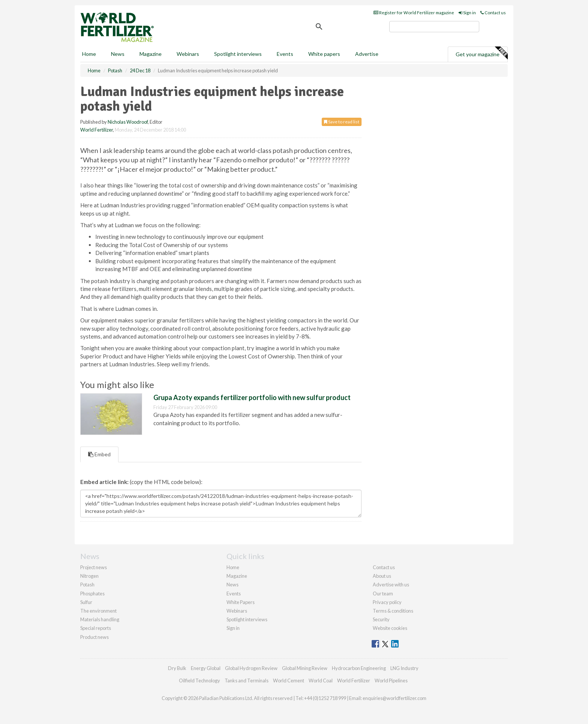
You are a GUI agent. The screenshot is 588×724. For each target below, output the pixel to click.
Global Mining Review (305, 668)
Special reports (96, 628)
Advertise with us (391, 585)
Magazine (151, 54)
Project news (94, 567)
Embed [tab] (99, 454)
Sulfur (86, 602)
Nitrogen (89, 576)
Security (381, 619)
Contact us (493, 13)
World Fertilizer (97, 130)
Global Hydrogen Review (251, 668)
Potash (87, 585)
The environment (98, 611)
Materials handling (100, 619)
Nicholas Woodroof (128, 122)
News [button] (118, 54)
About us (382, 576)
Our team (383, 594)
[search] (434, 27)
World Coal (321, 681)
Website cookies (390, 628)
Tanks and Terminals (247, 681)
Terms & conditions (393, 611)
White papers (324, 54)
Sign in (467, 13)
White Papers (241, 602)
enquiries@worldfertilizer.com (394, 698)
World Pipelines (391, 681)
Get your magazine (481, 53)
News (232, 585)
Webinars (188, 54)
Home (89, 54)
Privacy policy (387, 602)
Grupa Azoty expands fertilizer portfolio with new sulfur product (252, 397)
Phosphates (92, 594)
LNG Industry (404, 668)
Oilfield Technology (199, 681)
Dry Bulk (177, 668)
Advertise (367, 54)
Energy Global (206, 668)
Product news (94, 637)
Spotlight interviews (238, 54)
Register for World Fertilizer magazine (414, 13)
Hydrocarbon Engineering (359, 668)
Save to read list (342, 122)
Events (285, 54)
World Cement (289, 681)
